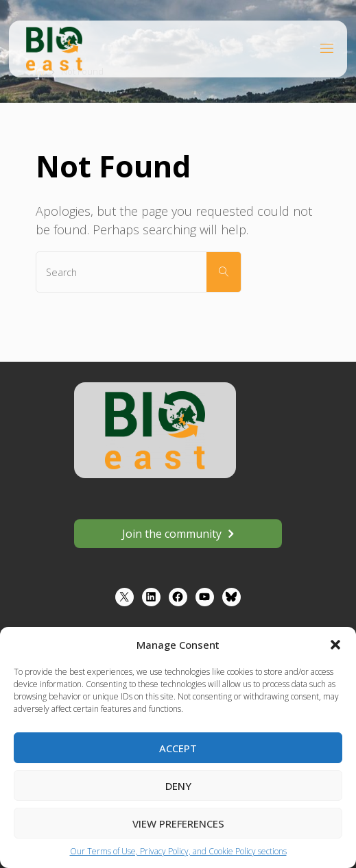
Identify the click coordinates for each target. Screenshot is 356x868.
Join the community (172, 534)
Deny (178, 786)
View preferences (178, 823)
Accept (178, 748)
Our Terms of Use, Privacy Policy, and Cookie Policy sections (178, 851)
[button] (335, 645)
